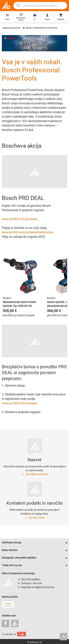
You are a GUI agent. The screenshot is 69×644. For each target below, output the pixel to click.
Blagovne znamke (12, 28)
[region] (34, 288)
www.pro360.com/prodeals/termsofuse (28, 232)
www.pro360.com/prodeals (20, 219)
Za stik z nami (35, 518)
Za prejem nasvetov (35, 474)
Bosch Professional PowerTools (42, 28)
